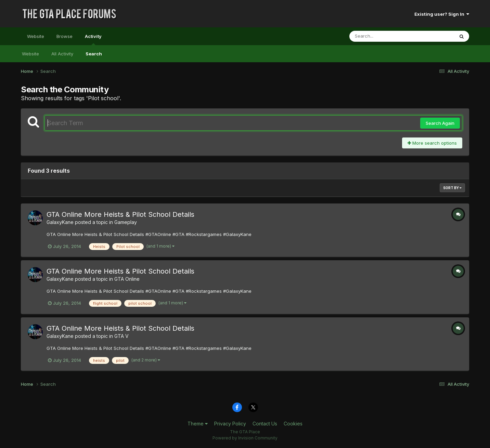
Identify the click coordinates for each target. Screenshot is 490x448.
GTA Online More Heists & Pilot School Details (120, 214)
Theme (198, 424)
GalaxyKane (60, 222)
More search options (432, 143)
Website (36, 36)
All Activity (62, 54)
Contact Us (265, 424)
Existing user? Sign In (442, 14)
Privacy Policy (230, 424)
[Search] (383, 36)
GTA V (121, 336)
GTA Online (127, 279)
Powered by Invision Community (245, 438)
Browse (65, 36)
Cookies (293, 424)
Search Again (440, 123)
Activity (93, 39)
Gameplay (126, 222)
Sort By (452, 188)
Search (94, 54)
